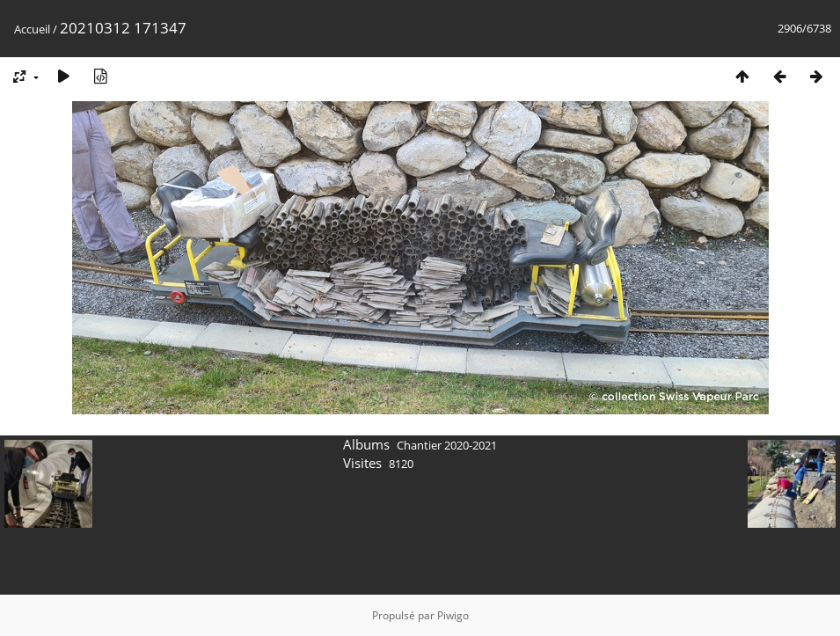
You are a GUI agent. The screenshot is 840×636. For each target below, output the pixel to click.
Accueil (32, 29)
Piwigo (453, 615)
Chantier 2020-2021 (447, 445)
